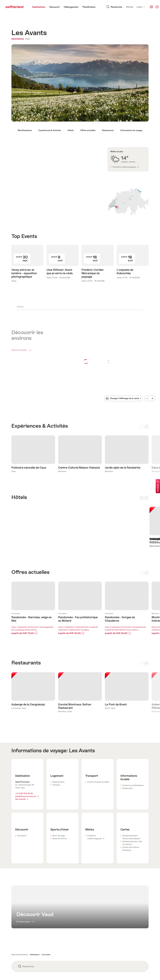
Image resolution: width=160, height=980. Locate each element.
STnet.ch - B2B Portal (67, 916)
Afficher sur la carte (128, 202)
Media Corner (111, 931)
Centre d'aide (111, 926)
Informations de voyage (131, 130)
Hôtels (71, 130)
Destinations (18, 39)
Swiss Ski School (60, 763)
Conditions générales (20, 916)
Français (142, 974)
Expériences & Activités (50, 130)
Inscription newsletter (30, 951)
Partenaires (63, 926)
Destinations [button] (35, 879)
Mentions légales (18, 931)
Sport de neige (59, 760)
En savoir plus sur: (33, 530)
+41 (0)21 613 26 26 (24, 718)
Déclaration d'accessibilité (22, 936)
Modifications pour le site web (118, 916)
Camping (56, 710)
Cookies (15, 926)
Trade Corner (111, 936)
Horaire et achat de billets (98, 707)
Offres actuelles (88, 130)
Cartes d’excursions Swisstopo (131, 773)
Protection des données (22, 921)
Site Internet (22, 724)
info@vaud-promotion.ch (27, 721)
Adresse (108, 921)
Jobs (60, 921)
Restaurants (108, 130)
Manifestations (25, 130)
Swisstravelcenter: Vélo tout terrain (132, 768)
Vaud (27, 39)
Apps (60, 931)
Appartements (58, 707)
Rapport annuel (65, 936)
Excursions (22, 760)
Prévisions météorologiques (125, 167)
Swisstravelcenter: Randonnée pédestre (131, 762)
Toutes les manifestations (133, 710)
